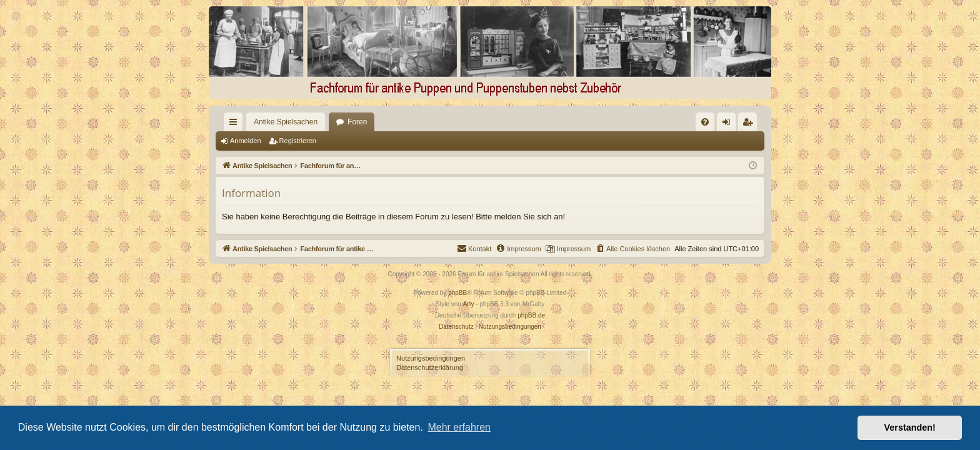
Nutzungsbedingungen (431, 358)
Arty (469, 304)
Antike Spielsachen (263, 122)
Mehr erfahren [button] (459, 427)
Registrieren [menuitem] (750, 124)
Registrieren (298, 141)
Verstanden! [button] (910, 427)
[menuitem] (577, 122)
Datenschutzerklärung (430, 367)
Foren (335, 122)
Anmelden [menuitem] (729, 124)
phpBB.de (531, 315)
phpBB (457, 293)
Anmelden (246, 141)
